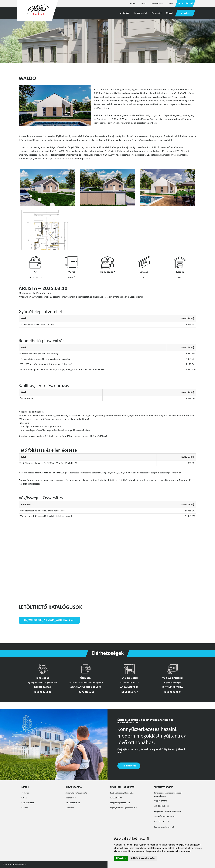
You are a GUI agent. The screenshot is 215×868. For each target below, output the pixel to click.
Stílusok (170, 13)
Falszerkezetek (141, 13)
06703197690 (116, 798)
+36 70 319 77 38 (86, 692)
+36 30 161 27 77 (129, 692)
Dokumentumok (73, 803)
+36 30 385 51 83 (43, 692)
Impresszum (71, 798)
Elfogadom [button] (121, 858)
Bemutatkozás (157, 3)
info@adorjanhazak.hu (120, 803)
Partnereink (157, 13)
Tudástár (134, 3)
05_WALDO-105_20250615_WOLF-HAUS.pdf (49, 620)
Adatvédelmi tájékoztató (76, 793)
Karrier (170, 3)
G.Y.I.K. (144, 3)
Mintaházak (125, 13)
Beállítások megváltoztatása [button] (143, 858)
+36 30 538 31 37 (172, 692)
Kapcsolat (70, 808)
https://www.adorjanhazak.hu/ (123, 808)
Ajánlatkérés (129, 766)
